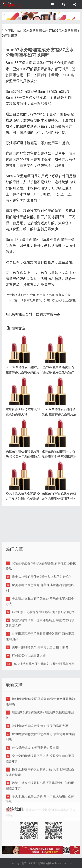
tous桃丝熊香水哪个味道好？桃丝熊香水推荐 (44, 702)
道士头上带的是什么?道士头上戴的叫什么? (41, 615)
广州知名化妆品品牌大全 (29, 694)
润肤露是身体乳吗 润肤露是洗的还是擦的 (49, 300)
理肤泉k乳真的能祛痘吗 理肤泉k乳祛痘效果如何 (59, 342)
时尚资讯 (8, 30)
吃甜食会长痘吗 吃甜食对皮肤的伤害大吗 (40, 769)
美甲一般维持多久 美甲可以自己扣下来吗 (40, 686)
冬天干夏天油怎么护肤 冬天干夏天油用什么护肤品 (22, 468)
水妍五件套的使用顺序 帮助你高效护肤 (44, 295)
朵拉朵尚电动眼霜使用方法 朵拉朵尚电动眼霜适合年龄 (22, 426)
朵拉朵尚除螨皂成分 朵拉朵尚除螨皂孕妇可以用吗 (58, 468)
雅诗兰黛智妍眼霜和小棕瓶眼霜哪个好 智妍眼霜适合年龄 (58, 426)
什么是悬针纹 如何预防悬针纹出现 (35, 791)
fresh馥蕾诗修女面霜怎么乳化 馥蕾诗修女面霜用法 (58, 384)
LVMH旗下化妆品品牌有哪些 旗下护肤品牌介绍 (44, 650)
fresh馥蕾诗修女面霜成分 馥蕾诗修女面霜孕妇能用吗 (22, 342)
